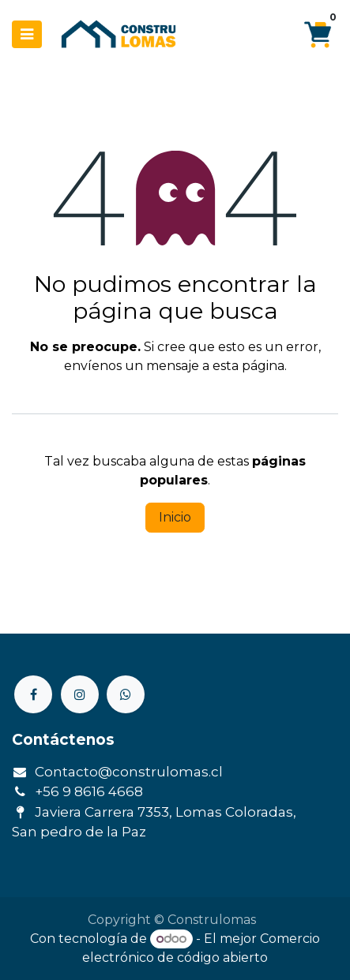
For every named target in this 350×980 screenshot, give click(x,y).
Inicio (175, 517)
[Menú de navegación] (27, 34)
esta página (248, 366)
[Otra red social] (126, 694)
